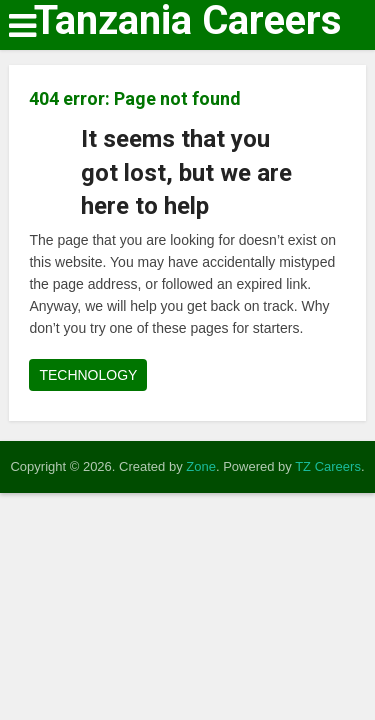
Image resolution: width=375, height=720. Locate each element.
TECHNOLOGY (88, 375)
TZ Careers (328, 466)
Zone (201, 466)
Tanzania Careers (188, 21)
